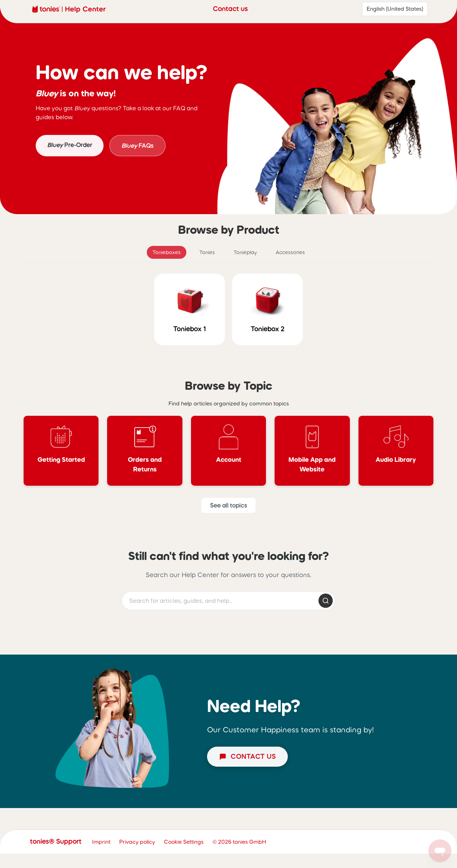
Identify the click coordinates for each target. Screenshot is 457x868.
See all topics (228, 505)
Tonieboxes (167, 252)
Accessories (290, 252)
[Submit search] (326, 601)
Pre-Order (70, 145)
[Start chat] (247, 757)
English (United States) (395, 9)
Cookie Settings (184, 842)
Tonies (207, 252)
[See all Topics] (228, 505)
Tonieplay (245, 252)
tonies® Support (56, 842)
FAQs (137, 146)
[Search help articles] (228, 601)
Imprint (101, 842)
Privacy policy (137, 842)
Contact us (230, 9)
